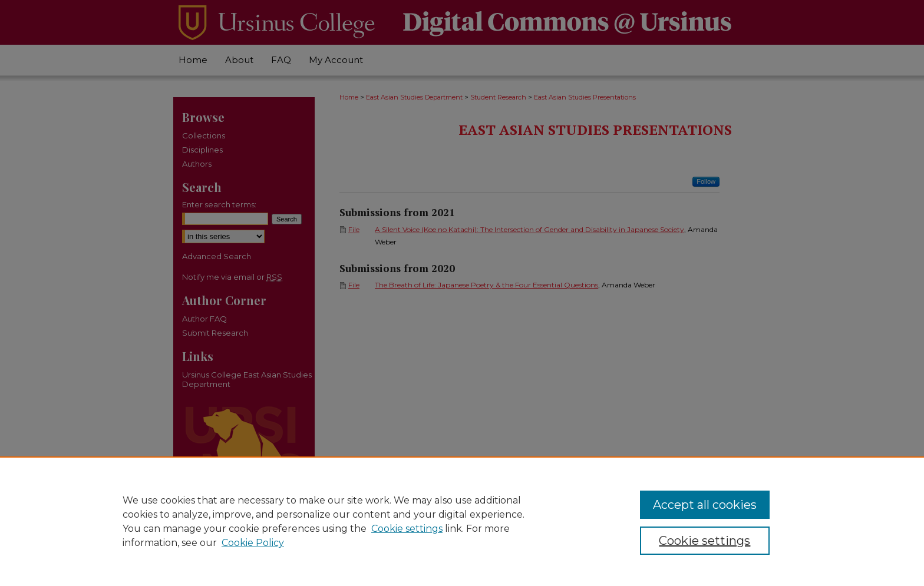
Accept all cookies (705, 505)
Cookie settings (407, 529)
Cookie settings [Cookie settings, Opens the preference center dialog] (704, 541)
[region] (462, 521)
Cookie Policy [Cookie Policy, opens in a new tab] (253, 543)
